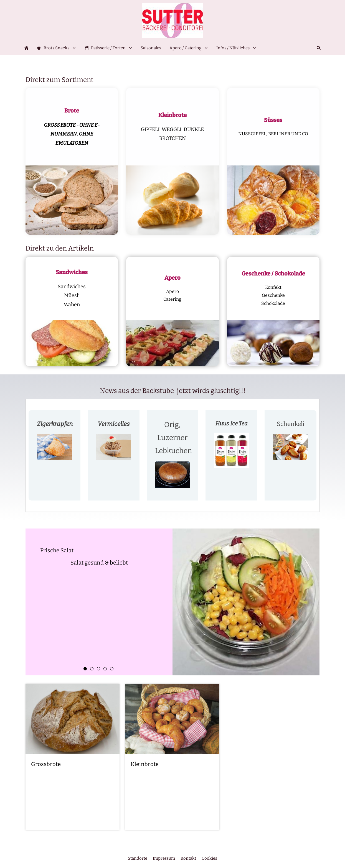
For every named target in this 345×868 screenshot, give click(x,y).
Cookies (209, 858)
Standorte (138, 858)
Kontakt (188, 858)
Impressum (164, 858)
